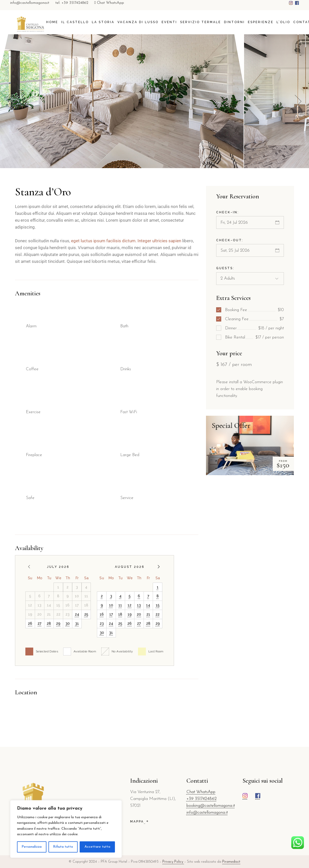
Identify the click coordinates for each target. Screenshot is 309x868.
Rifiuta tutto (63, 847)
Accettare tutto (97, 847)
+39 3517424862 (202, 799)
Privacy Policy (173, 862)
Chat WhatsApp (109, 3)
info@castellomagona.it (30, 3)
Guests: (225, 268)
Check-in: (228, 212)
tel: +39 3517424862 (72, 3)
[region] (66, 829)
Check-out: (230, 240)
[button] (298, 101)
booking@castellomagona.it (211, 806)
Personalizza (32, 847)
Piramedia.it (231, 862)
